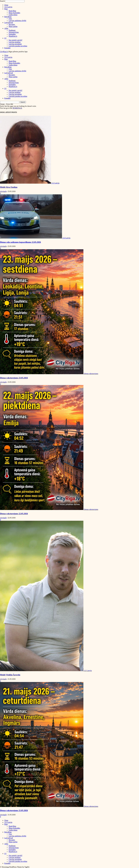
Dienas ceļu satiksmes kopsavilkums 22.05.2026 (20, 242)
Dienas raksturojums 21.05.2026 (14, 810)
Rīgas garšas (13, 26)
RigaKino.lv (13, 36)
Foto (10, 19)
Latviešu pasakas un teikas (18, 46)
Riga (6, 9)
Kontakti (7, 48)
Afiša (6, 28)
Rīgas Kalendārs (14, 13)
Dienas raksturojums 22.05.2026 (14, 514)
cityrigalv (3, 191)
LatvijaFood (9, 23)
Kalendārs (12, 34)
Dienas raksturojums (91, 374)
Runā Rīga (12, 11)
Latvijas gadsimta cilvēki (17, 21)
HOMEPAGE (17, 108)
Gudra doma (13, 15)
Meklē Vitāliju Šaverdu (10, 675)
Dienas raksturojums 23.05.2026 (14, 378)
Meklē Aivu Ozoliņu (9, 187)
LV (5, 38)
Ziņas (6, 5)
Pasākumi (12, 30)
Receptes (12, 24)
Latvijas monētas (15, 42)
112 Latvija (8, 7)
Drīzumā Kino (14, 32)
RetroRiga (8, 17)
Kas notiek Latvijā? (15, 40)
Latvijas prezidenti (15, 44)
